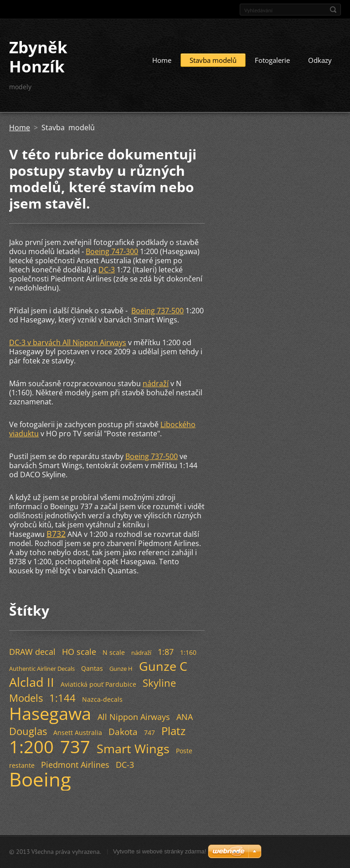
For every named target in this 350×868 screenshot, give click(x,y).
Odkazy (320, 60)
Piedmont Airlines (75, 765)
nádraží (156, 383)
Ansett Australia (78, 733)
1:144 (62, 698)
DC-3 (107, 270)
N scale (114, 652)
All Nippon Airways (134, 717)
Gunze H (121, 669)
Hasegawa (50, 713)
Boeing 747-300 (112, 251)
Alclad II (32, 682)
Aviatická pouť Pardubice (98, 684)
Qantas (92, 668)
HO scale (79, 652)
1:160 (188, 652)
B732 (56, 534)
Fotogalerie (272, 60)
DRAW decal (32, 652)
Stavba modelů (213, 60)
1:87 (166, 652)
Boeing (40, 779)
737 (75, 746)
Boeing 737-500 (157, 311)
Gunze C (163, 666)
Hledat (333, 10)
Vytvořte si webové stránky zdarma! (160, 851)
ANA (185, 717)
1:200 (31, 746)
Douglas (28, 731)
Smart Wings (133, 748)
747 (149, 733)
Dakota (123, 732)
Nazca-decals (102, 699)
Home (162, 60)
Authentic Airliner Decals (42, 669)
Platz (173, 731)
